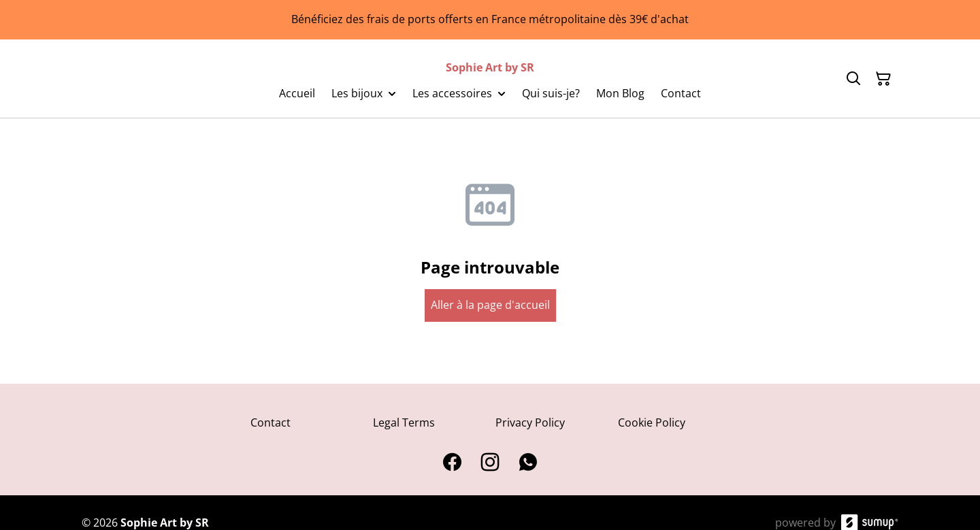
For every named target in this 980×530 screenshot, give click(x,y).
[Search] (853, 79)
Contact (271, 423)
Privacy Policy (530, 423)
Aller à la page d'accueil (490, 305)
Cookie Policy (652, 423)
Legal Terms (404, 423)
